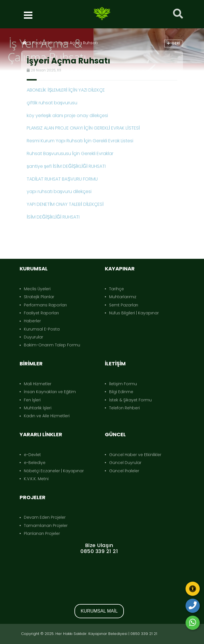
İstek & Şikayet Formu (130, 400)
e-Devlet (32, 455)
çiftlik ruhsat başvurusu (52, 103)
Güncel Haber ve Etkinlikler (135, 455)
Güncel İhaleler (124, 471)
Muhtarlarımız (123, 297)
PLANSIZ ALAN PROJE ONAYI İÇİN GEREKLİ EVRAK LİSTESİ (83, 128)
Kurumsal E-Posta (42, 329)
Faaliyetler (43, 43)
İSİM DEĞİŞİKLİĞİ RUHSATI (53, 217)
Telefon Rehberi (124, 408)
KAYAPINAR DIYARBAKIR (99, 576)
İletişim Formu (123, 384)
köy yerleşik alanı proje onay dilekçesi (67, 116)
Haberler (32, 321)
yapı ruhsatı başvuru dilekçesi (59, 191)
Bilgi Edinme (121, 392)
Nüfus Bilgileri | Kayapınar (134, 313)
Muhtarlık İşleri (38, 408)
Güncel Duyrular (125, 463)
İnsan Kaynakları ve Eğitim (50, 392)
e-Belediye (35, 463)
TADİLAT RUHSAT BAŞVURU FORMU (62, 179)
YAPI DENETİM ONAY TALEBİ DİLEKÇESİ (65, 204)
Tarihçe (116, 289)
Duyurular (34, 337)
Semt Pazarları (124, 305)
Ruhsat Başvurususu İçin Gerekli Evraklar (70, 153)
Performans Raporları (45, 305)
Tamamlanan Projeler (46, 526)
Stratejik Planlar (39, 297)
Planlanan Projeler (42, 533)
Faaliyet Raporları (41, 313)
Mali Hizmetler (38, 384)
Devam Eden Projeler (45, 517)
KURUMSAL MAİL (99, 611)
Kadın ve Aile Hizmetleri (47, 416)
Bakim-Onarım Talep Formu (52, 345)
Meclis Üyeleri (37, 289)
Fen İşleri (32, 400)
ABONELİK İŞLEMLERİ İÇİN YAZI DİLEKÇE (66, 90)
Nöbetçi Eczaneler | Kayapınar (54, 471)
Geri (174, 43)
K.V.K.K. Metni (36, 479)
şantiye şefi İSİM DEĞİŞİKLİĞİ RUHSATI (66, 166)
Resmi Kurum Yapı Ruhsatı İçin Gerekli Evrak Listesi (80, 141)
